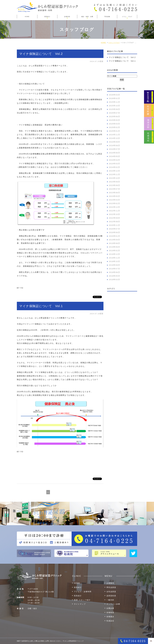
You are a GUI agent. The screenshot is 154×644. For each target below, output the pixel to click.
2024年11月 (114, 135)
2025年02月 (114, 127)
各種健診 (110, 617)
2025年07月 (114, 113)
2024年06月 (114, 153)
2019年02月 (114, 251)
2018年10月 (114, 261)
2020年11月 (114, 225)
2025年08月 (114, 109)
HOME (27, 17)
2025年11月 (114, 102)
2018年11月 (114, 258)
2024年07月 (114, 149)
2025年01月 (114, 131)
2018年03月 (114, 279)
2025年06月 (114, 116)
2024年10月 (114, 138)
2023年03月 (114, 200)
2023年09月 (114, 182)
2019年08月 (114, 243)
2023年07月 (114, 189)
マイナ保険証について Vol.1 (41, 306)
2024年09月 (114, 142)
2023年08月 (114, 185)
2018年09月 (114, 265)
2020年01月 (114, 236)
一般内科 (110, 600)
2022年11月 (114, 211)
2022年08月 (114, 222)
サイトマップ (80, 604)
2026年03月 (114, 95)
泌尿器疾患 (111, 596)
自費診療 (110, 608)
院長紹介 (78, 596)
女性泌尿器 (111, 592)
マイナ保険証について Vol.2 (41, 54)
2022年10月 (114, 214)
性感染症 (110, 621)
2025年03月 (114, 124)
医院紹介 (78, 587)
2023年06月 (114, 193)
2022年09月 (114, 218)
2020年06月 (114, 232)
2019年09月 (114, 240)
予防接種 (107, 17)
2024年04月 (114, 160)
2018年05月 (114, 276)
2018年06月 (114, 272)
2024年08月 (114, 145)
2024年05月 (114, 156)
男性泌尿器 (111, 587)
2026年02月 (114, 98)
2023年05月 (114, 196)
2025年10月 (114, 106)
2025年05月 (114, 120)
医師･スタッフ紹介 (82, 600)
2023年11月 (114, 174)
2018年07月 (114, 269)
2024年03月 (114, 164)
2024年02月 (114, 167)
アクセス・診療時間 (83, 592)
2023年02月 (114, 203)
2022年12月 (114, 207)
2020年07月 (114, 229)
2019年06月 (114, 247)
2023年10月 (114, 178)
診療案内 (110, 583)
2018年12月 (114, 254)
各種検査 (110, 612)
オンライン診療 (113, 604)
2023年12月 (114, 171)
